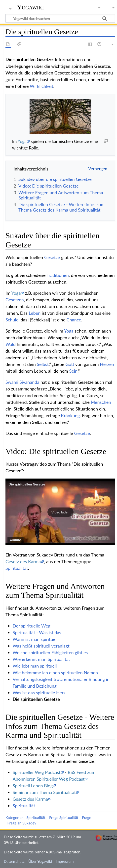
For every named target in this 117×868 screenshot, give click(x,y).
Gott (70, 364)
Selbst (43, 364)
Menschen (101, 402)
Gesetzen (15, 300)
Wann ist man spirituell (35, 639)
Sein (73, 371)
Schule (12, 320)
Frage (87, 818)
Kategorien (15, 818)
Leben (35, 313)
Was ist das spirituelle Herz (39, 693)
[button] (60, 512)
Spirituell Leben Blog (33, 786)
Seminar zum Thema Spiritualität (44, 792)
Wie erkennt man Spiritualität (41, 659)
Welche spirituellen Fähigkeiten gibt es (50, 652)
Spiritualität (17, 568)
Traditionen (58, 275)
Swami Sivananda (22, 382)
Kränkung (70, 415)
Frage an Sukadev (22, 823)
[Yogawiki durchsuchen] (60, 18)
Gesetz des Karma (23, 561)
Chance (74, 320)
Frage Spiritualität (64, 818)
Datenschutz (14, 861)
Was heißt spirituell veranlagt (41, 646)
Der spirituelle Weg (32, 626)
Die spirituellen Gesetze (27, 484)
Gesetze (52, 257)
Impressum (65, 861)
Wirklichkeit (42, 86)
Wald (11, 344)
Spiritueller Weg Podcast (37, 772)
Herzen (107, 364)
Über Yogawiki (40, 861)
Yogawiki (30, 7)
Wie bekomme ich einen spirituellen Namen (55, 673)
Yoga (22, 141)
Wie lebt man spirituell (35, 666)
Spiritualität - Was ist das (37, 632)
